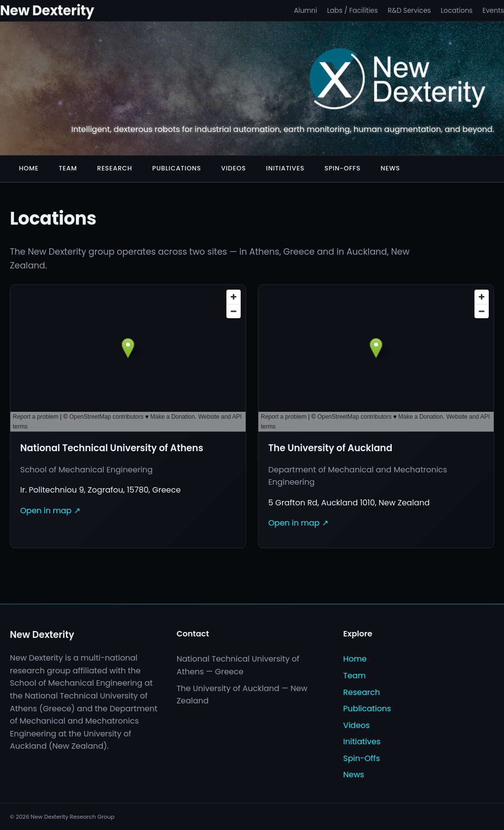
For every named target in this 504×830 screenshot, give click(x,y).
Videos (233, 168)
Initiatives (285, 168)
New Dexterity (47, 11)
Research (114, 168)
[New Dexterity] (398, 81)
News (390, 168)
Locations (457, 11)
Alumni (305, 11)
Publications (176, 168)
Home (29, 168)
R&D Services (409, 11)
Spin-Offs (342, 168)
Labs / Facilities (352, 11)
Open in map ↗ (50, 511)
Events (493, 11)
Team (68, 168)
